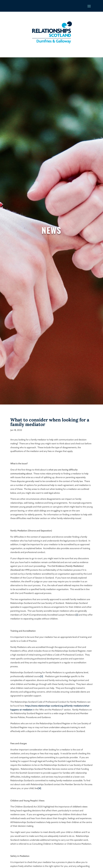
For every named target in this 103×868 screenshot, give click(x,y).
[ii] (42, 676)
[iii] (39, 788)
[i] (77, 615)
